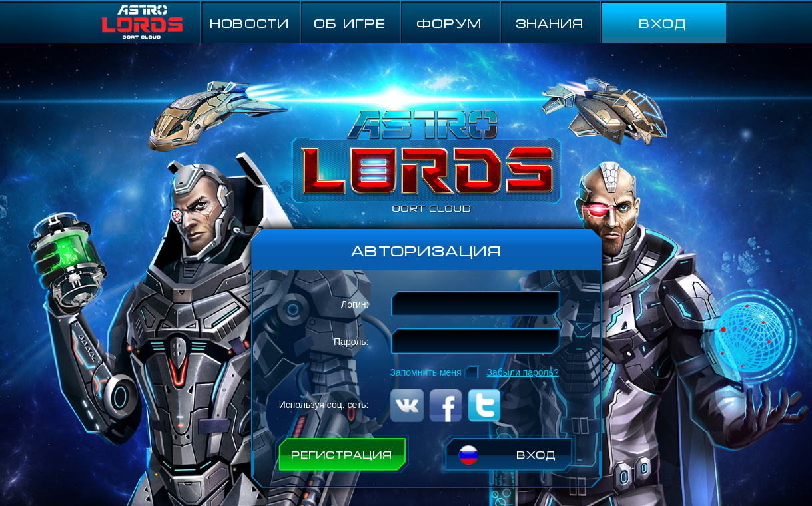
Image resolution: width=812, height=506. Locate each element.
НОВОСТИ (249, 22)
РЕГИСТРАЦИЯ (342, 454)
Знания (550, 22)
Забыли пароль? (523, 372)
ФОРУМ (449, 22)
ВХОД (663, 22)
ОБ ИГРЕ (350, 22)
